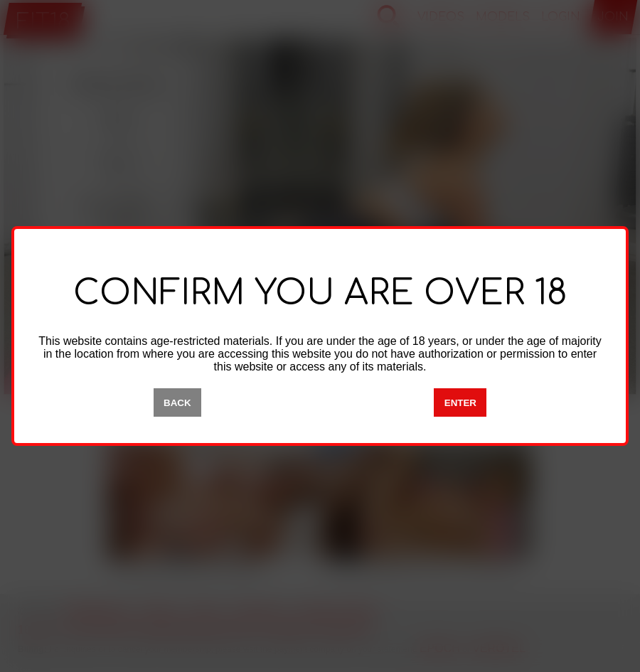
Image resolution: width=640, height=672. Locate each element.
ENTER (460, 403)
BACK (177, 403)
